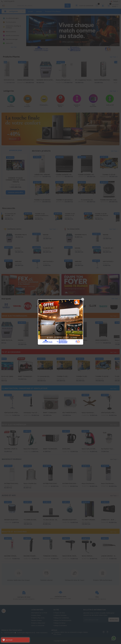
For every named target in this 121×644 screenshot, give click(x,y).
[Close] (83, 299)
